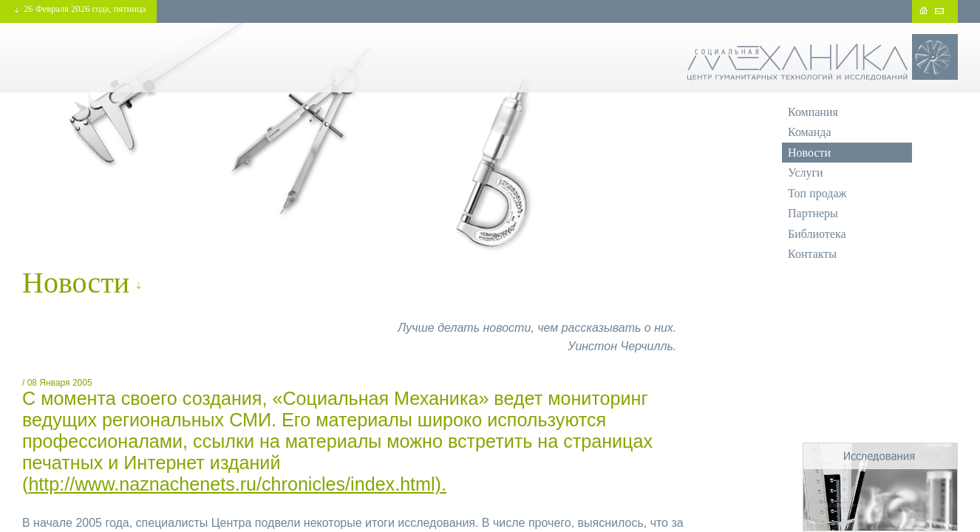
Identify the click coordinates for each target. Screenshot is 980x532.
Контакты (812, 254)
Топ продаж (817, 193)
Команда (810, 132)
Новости (809, 153)
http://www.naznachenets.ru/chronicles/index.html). (237, 484)
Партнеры (813, 213)
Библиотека (817, 234)
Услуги (806, 173)
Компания (813, 112)
